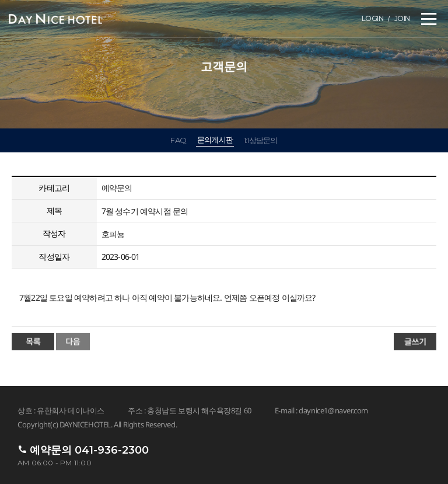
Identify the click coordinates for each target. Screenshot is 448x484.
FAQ (178, 140)
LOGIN (373, 18)
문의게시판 (215, 140)
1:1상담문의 (260, 140)
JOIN (402, 18)
